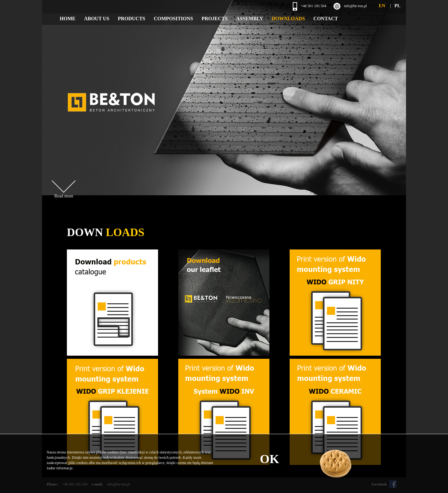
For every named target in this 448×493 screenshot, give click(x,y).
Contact (326, 19)
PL (397, 6)
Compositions (173, 19)
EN (382, 6)
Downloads (288, 19)
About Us (97, 19)
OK (269, 459)
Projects (215, 19)
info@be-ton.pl (355, 6)
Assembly (250, 19)
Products (132, 19)
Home (68, 19)
